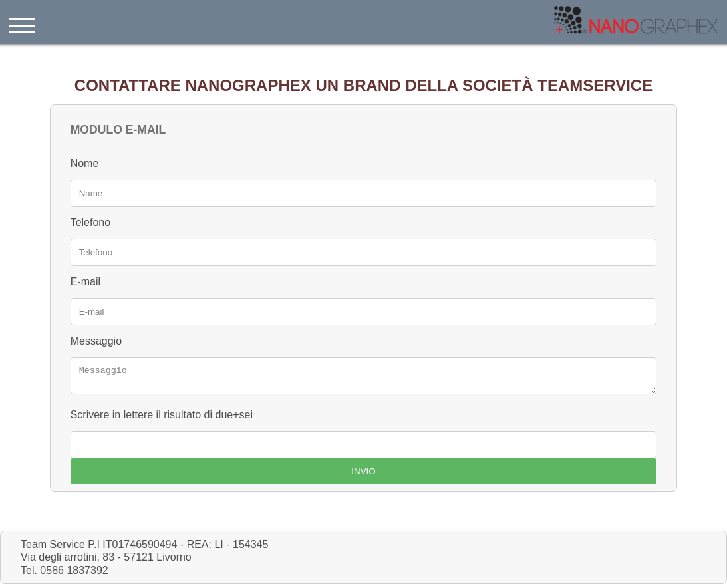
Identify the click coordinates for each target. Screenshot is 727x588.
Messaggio (96, 341)
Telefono (91, 222)
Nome (85, 163)
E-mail (85, 282)
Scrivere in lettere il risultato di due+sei (162, 419)
